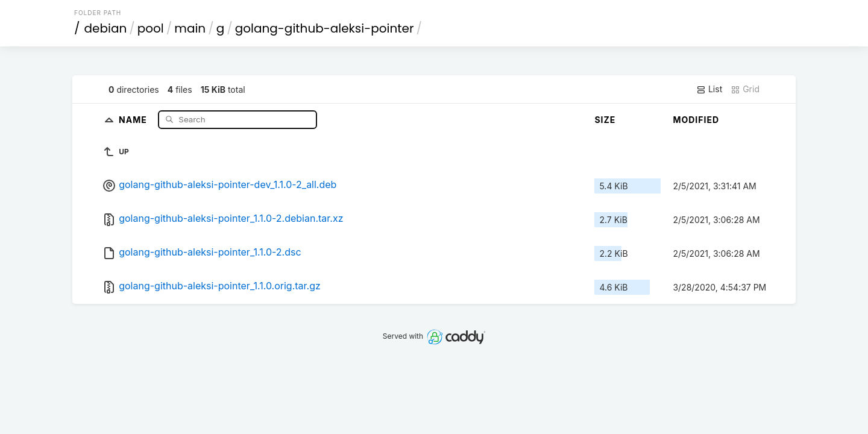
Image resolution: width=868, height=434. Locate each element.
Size (605, 120)
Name (134, 119)
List (709, 89)
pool (151, 28)
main (190, 28)
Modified (696, 120)
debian (106, 28)
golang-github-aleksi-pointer (325, 28)
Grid (745, 89)
